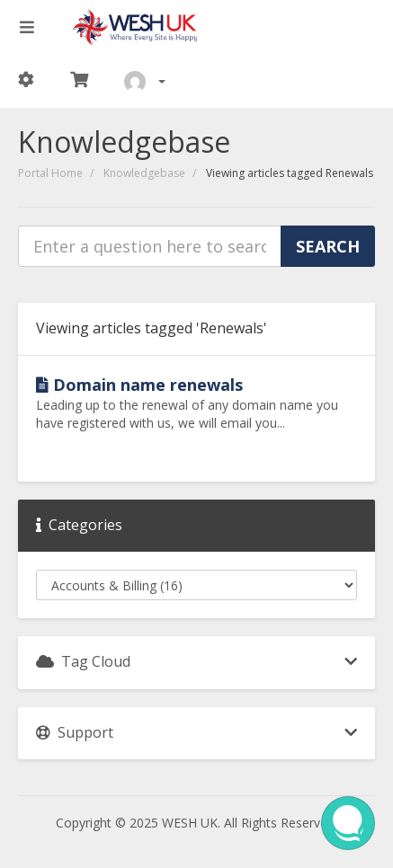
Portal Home (50, 173)
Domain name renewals (139, 385)
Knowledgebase (144, 173)
